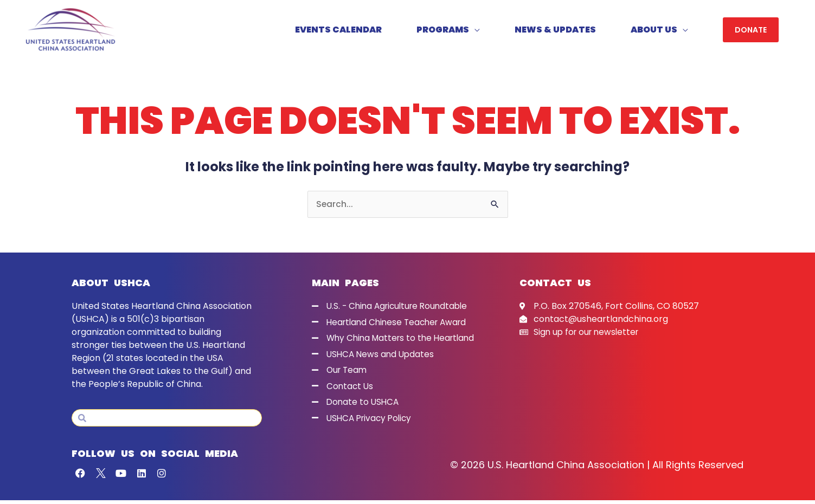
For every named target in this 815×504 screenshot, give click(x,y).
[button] (751, 32)
